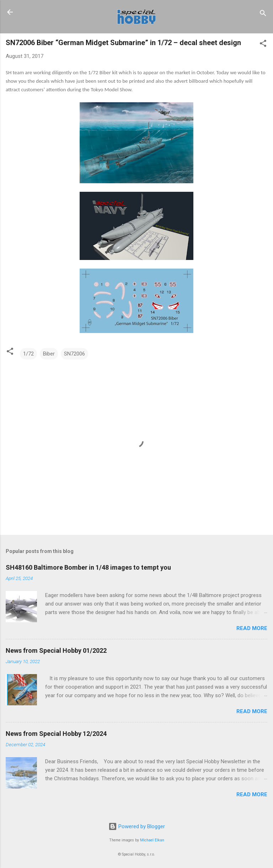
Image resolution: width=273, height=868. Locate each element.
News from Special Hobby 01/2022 (56, 650)
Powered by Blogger (137, 826)
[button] (263, 45)
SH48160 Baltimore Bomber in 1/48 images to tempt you (88, 567)
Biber (49, 354)
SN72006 (74, 354)
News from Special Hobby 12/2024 (56, 734)
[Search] (263, 14)
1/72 (28, 354)
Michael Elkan (152, 840)
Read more (252, 628)
